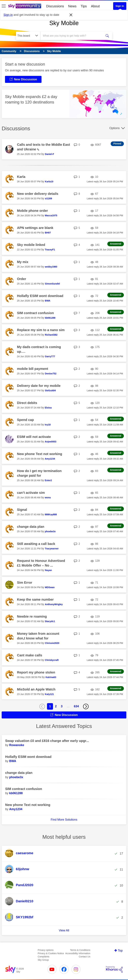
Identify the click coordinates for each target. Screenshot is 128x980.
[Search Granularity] (28, 36)
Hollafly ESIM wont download (40, 296)
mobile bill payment (33, 369)
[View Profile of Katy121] (49, 694)
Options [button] (114, 128)
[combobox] (73, 36)
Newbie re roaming (32, 616)
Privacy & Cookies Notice (51, 953)
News (72, 6)
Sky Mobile (64, 23)
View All (64, 930)
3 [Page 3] (62, 706)
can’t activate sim (31, 493)
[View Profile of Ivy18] (48, 425)
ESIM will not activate (34, 437)
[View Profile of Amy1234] (50, 459)
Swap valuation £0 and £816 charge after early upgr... (47, 741)
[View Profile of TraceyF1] (50, 250)
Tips (84, 6)
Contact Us (84, 957)
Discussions (55, 6)
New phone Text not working (40, 454)
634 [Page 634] (76, 706)
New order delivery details (38, 194)
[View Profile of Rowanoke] (17, 745)
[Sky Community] (25, 6)
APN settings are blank (35, 228)
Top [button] (120, 951)
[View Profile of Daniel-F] (49, 154)
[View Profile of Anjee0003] (50, 442)
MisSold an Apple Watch (36, 689)
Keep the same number (35, 599)
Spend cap (25, 420)
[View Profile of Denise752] (51, 374)
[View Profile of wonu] (48, 497)
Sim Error (25, 583)
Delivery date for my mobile (39, 386)
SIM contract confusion (35, 313)
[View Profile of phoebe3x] (50, 531)
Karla (21, 177)
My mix (23, 262)
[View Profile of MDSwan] (50, 587)
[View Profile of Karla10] (49, 182)
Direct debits (27, 403)
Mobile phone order (32, 211)
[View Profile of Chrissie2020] (52, 643)
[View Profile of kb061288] (50, 318)
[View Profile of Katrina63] (51, 677)
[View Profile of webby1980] (51, 267)
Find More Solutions (64, 820)
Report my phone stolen (36, 672)
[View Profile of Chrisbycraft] (52, 660)
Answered (116, 244)
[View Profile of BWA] (48, 301)
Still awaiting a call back (36, 544)
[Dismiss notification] (71, 15)
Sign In (120, 6)
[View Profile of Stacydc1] (50, 621)
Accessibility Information (78, 953)
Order (21, 279)
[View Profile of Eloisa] (48, 408)
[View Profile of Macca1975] (51, 215)
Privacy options (46, 950)
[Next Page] (86, 706)
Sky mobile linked (31, 245)
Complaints (43, 957)
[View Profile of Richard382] (51, 335)
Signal (22, 510)
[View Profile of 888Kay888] (51, 514)
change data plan (31, 527)
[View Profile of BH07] (48, 233)
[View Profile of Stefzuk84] (50, 391)
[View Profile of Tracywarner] (52, 549)
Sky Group (43, 960)
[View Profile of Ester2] (48, 480)
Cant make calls (30, 655)
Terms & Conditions (80, 950)
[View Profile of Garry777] (50, 356)
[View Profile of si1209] (48, 198)
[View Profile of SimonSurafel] (52, 284)
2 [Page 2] (56, 706)
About (95, 6)
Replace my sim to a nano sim (41, 330)
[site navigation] (4, 6)
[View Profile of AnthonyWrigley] (54, 604)
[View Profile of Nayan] (48, 570)
